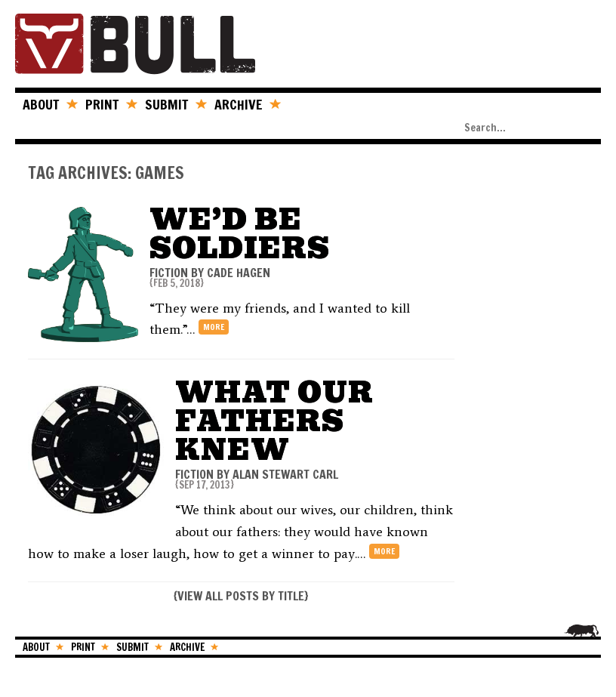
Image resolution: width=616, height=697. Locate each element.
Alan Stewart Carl (285, 474)
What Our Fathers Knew (274, 421)
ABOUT (41, 104)
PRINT (102, 104)
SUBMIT (166, 104)
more (214, 327)
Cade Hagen (239, 273)
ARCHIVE (238, 104)
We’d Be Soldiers (240, 234)
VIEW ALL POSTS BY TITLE (241, 596)
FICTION (169, 273)
